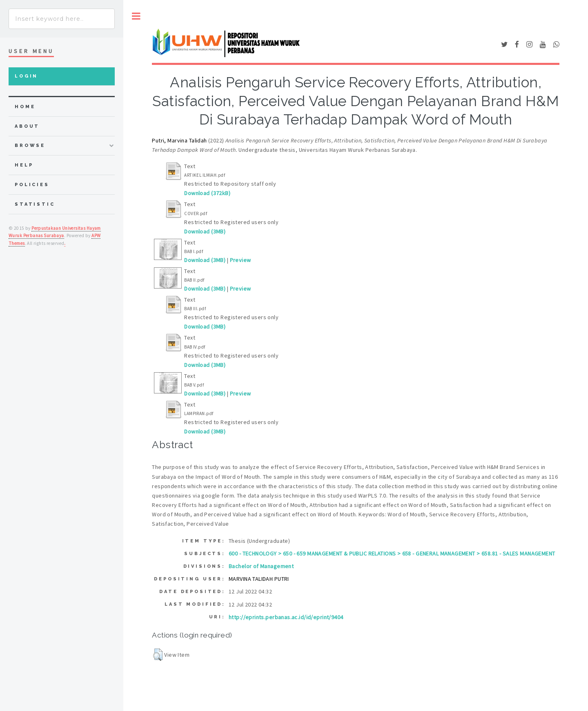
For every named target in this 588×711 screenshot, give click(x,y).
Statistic (35, 204)
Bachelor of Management (261, 566)
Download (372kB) (207, 193)
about (27, 126)
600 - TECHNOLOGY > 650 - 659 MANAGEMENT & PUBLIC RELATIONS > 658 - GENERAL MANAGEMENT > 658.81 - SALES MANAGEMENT (392, 553)
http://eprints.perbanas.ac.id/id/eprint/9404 (286, 617)
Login (26, 76)
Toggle (136, 16)
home (25, 107)
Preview (241, 260)
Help (24, 165)
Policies (32, 185)
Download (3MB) (205, 231)
